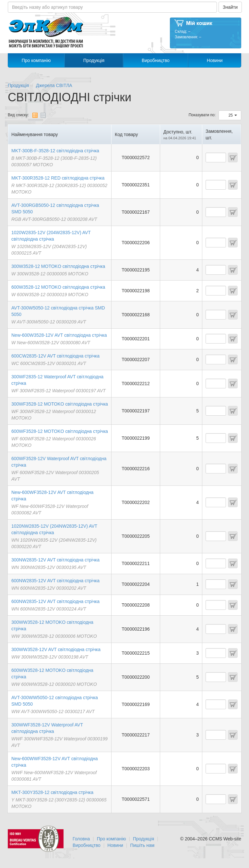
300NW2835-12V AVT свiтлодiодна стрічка (55, 560)
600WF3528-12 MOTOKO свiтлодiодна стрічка (60, 431)
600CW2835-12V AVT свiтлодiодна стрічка (55, 356)
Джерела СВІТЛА (54, 85)
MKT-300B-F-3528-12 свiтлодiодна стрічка (55, 151)
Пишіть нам (142, 845)
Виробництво (156, 60)
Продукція (94, 60)
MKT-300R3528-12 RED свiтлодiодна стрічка (58, 178)
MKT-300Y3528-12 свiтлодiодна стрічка (52, 792)
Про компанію (36, 60)
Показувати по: (202, 115)
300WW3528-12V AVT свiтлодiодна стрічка (56, 649)
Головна (81, 839)
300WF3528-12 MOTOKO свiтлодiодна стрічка (60, 404)
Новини (215, 60)
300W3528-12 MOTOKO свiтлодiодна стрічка (58, 266)
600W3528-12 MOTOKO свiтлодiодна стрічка (58, 287)
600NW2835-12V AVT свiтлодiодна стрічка (55, 581)
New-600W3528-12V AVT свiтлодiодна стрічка (59, 335)
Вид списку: (18, 115)
